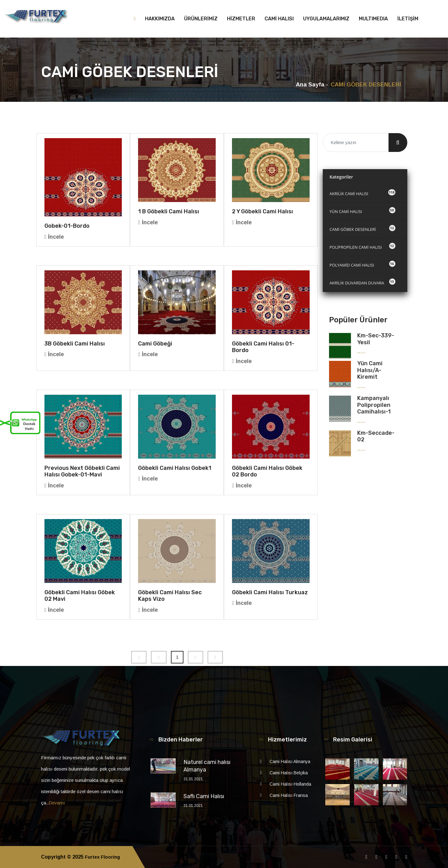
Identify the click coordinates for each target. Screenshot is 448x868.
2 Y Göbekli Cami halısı (263, 211)
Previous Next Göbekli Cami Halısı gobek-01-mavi (82, 471)
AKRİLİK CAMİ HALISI (363, 193)
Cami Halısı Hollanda (290, 784)
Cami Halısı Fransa (289, 795)
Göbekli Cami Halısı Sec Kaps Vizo (170, 596)
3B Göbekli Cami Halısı (75, 344)
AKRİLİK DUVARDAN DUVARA (363, 282)
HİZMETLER (241, 19)
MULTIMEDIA (373, 19)
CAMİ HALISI (279, 19)
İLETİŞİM (408, 19)
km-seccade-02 (376, 436)
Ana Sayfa (310, 85)
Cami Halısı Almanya (290, 761)
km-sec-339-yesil (376, 339)
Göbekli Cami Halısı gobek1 (175, 468)
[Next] (196, 657)
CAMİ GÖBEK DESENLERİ (363, 229)
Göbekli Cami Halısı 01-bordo (263, 347)
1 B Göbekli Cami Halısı (169, 211)
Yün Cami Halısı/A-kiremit (370, 370)
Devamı (57, 803)
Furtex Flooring (104, 857)
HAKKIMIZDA (160, 19)
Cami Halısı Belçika (289, 773)
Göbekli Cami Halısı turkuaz (270, 592)
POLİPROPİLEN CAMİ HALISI (363, 246)
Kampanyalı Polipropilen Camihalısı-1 (374, 405)
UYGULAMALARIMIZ (326, 19)
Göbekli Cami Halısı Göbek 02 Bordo (267, 471)
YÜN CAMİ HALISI (363, 211)
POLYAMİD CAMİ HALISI (363, 264)
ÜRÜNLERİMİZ (201, 19)
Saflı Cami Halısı (204, 796)
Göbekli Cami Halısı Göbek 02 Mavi (80, 596)
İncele (54, 237)
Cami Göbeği (155, 344)
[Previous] (139, 657)
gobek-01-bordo (67, 226)
